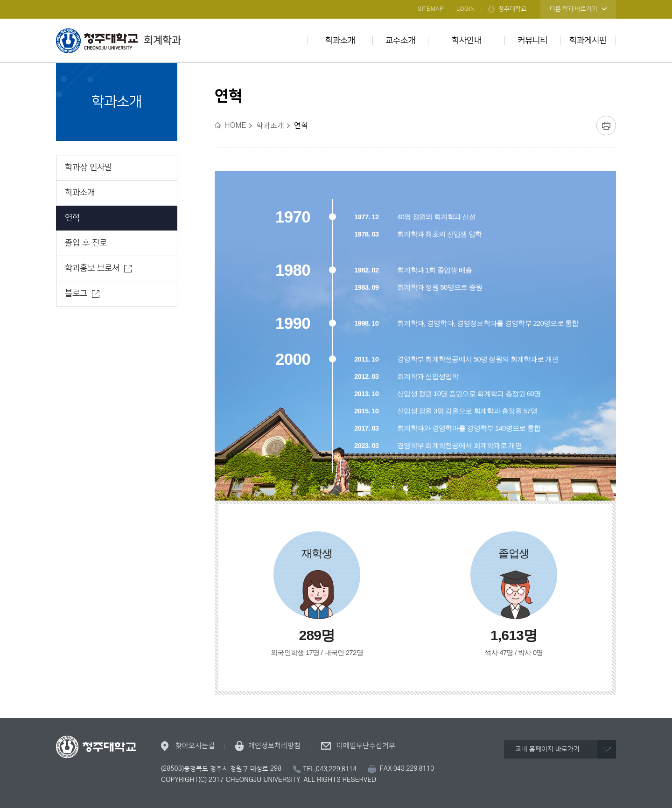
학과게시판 (588, 41)
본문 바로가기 (336, 0)
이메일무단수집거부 (366, 746)
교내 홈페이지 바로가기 (547, 749)
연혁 (72, 218)
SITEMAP (430, 9)
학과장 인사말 (88, 167)
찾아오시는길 (195, 746)
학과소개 (340, 41)
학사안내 (467, 41)
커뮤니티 (532, 41)
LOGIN (465, 9)
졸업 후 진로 (86, 243)
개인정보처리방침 (274, 746)
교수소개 (400, 41)
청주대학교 (512, 9)
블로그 (76, 293)
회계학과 (119, 41)
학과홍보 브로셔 (92, 268)
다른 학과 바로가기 (574, 9)
